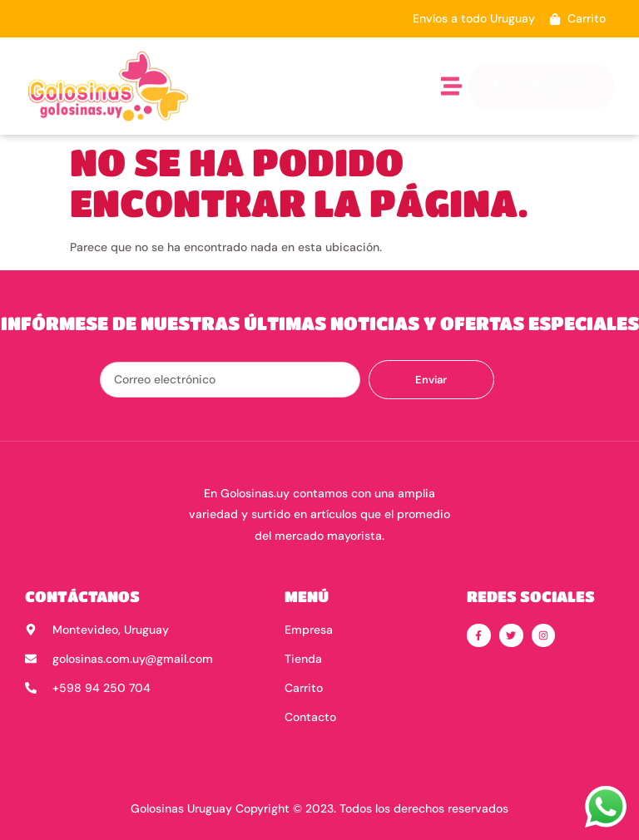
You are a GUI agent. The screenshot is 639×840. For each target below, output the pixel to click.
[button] (452, 86)
